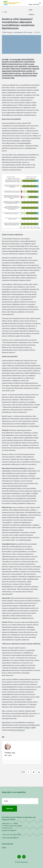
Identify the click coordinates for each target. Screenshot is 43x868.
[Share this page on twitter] (34, 772)
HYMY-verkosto (28, 33)
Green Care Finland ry (18, 730)
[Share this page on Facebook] (28, 772)
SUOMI (31, 10)
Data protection (8, 844)
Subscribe (9, 809)
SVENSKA (31, 15)
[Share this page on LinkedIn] (39, 772)
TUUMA (27, 728)
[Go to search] (40, 3)
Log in (4, 848)
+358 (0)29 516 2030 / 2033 (11, 835)
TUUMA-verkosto (7, 33)
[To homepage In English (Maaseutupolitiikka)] (12, 3)
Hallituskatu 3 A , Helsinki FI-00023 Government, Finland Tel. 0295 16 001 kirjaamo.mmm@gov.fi (12, 827)
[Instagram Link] (24, 857)
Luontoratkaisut (18, 33)
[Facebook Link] (19, 857)
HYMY (34, 728)
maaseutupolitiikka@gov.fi (10, 838)
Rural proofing (34, 5)
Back (4, 12)
